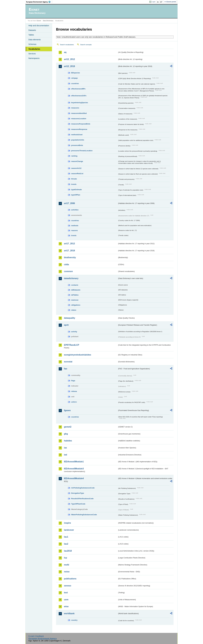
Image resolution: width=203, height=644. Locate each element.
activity (74, 332)
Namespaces (34, 58)
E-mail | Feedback (36, 636)
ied (65, 455)
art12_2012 (69, 59)
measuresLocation (79, 119)
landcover (69, 530)
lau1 (66, 537)
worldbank (69, 613)
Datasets (32, 30)
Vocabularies (34, 49)
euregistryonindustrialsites (78, 355)
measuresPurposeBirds (81, 124)
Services (32, 54)
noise (67, 572)
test (66, 593)
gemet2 (68, 427)
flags (73, 381)
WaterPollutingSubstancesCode (84, 515)
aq (65, 52)
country (74, 620)
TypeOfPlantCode (78, 504)
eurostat (68, 362)
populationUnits (78, 140)
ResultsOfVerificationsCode (82, 499)
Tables (31, 35)
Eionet (39, 21)
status (74, 310)
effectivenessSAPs (79, 96)
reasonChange (77, 161)
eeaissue (75, 300)
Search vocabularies (67, 45)
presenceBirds (77, 145)
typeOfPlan (76, 195)
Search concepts (86, 45)
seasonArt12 (76, 168)
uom (66, 600)
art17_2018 (69, 251)
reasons (74, 230)
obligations (76, 305)
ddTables (75, 295)
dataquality (70, 318)
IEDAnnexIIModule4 (74, 478)
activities (75, 210)
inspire (67, 523)
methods (75, 226)
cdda (66, 264)
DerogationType (78, 493)
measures (75, 108)
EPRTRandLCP (72, 345)
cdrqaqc (75, 78)
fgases (67, 410)
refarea (74, 391)
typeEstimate (77, 190)
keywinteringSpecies (80, 103)
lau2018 (68, 551)
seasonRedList (77, 174)
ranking (74, 156)
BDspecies (76, 73)
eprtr (66, 325)
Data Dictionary (48, 21)
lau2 (66, 544)
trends (74, 184)
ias (65, 448)
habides (68, 441)
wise (66, 606)
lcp (65, 558)
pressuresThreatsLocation (82, 151)
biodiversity (70, 257)
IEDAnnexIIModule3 (74, 469)
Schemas (32, 44)
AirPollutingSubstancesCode (83, 488)
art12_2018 (69, 66)
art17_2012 (69, 244)
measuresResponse (79, 129)
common (68, 271)
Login (154, 2)
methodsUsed (77, 135)
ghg (66, 434)
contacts (75, 285)
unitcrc (74, 402)
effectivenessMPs (78, 89)
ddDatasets (76, 290)
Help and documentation (39, 26)
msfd (66, 565)
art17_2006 (69, 203)
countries (75, 83)
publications (70, 579)
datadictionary (71, 278)
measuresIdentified (79, 113)
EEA (39, 2)
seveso (68, 586)
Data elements (35, 40)
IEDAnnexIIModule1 (74, 462)
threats (74, 179)
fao (66, 369)
